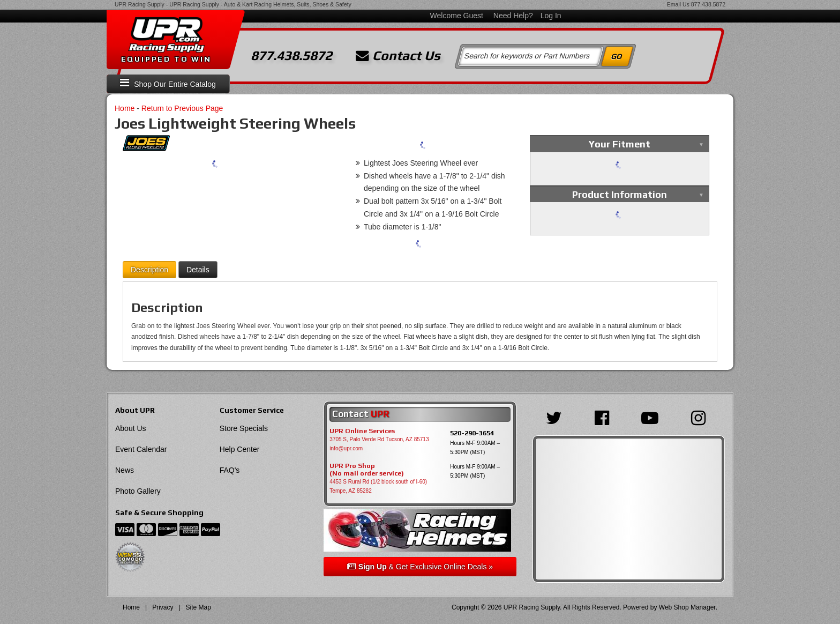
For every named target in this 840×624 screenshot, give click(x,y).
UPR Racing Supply (140, 4)
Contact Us (398, 56)
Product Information (620, 194)
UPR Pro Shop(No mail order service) (367, 470)
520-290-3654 (472, 433)
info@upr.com (346, 448)
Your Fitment (620, 144)
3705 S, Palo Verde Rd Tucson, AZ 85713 (379, 439)
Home (125, 108)
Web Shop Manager (687, 607)
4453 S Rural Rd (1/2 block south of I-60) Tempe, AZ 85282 (378, 486)
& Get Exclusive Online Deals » (420, 567)
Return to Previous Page (182, 108)
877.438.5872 (708, 4)
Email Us (678, 4)
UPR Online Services (362, 431)
